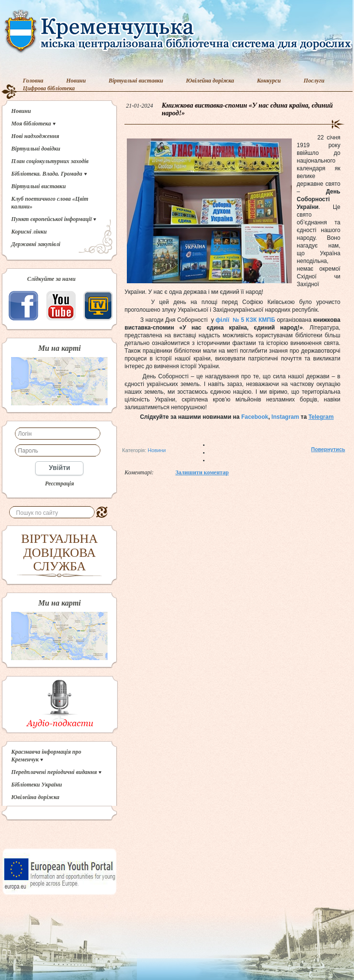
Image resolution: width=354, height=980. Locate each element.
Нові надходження (35, 136)
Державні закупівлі (36, 244)
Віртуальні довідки (36, 149)
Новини (76, 81)
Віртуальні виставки (136, 81)
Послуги (314, 81)
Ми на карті (59, 348)
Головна (33, 81)
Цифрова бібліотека (49, 88)
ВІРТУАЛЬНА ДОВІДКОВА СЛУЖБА (60, 552)
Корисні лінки (29, 232)
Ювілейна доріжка (210, 81)
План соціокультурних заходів (50, 161)
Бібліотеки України (36, 785)
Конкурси (269, 81)
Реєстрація (59, 483)
